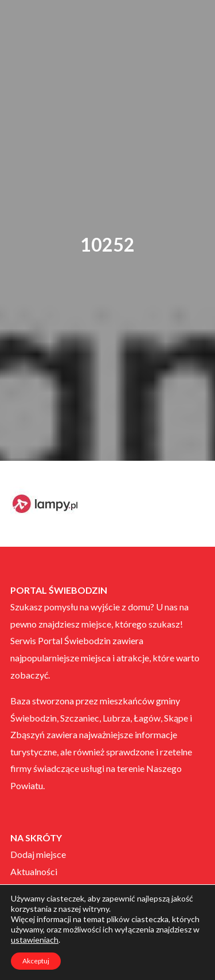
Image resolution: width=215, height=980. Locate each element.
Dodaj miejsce (38, 854)
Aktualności (34, 871)
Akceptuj (36, 961)
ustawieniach (35, 940)
